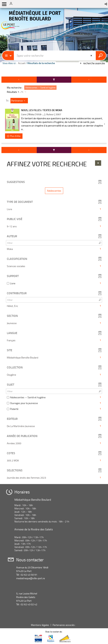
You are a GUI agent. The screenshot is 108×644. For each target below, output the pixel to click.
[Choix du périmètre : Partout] (8, 56)
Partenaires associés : (64, 625)
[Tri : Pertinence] (19, 101)
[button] (106, 4)
